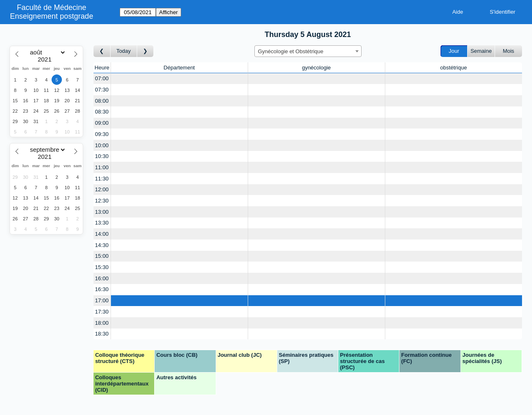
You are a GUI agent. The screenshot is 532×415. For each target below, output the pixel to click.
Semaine (481, 51)
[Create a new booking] (179, 79)
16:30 (102, 289)
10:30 (102, 156)
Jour (454, 51)
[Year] (47, 59)
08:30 (102, 112)
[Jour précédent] (102, 51)
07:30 (102, 90)
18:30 (102, 334)
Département (179, 68)
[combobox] (308, 51)
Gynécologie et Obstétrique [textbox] (291, 51)
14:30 (102, 245)
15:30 (102, 267)
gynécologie (316, 68)
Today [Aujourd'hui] (124, 51)
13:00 (102, 212)
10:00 (102, 145)
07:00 (102, 78)
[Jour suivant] (145, 51)
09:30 (102, 134)
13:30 (102, 223)
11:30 (102, 179)
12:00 (102, 189)
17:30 (102, 312)
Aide (458, 12)
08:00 (102, 101)
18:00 (102, 323)
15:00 (102, 256)
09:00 (102, 123)
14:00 (102, 234)
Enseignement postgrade (52, 16)
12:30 (102, 201)
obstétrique (453, 68)
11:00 (102, 167)
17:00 (102, 300)
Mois (509, 51)
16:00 (102, 278)
